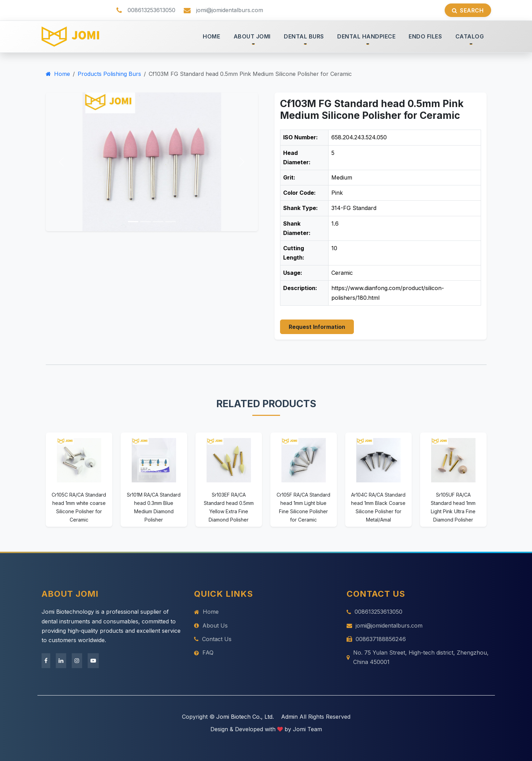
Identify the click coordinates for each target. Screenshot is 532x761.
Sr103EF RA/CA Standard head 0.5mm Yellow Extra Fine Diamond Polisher (229, 507)
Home (58, 74)
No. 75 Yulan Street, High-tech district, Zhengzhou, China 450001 (418, 657)
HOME (211, 36)
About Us (211, 626)
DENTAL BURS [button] (304, 36)
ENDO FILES (425, 36)
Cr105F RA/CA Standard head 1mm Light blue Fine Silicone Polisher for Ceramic (303, 507)
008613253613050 (374, 612)
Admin (289, 717)
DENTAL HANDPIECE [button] (366, 36)
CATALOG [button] (470, 36)
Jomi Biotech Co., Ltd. (245, 717)
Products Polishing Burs (109, 74)
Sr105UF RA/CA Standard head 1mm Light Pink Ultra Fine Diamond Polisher (453, 507)
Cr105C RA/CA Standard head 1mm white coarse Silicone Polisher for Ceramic (79, 507)
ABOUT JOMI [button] (252, 36)
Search (468, 10)
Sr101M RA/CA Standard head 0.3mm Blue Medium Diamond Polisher (154, 507)
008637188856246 (376, 639)
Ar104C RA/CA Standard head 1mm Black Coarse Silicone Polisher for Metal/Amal (378, 507)
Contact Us (213, 639)
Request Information (317, 327)
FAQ (204, 653)
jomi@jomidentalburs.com (385, 626)
